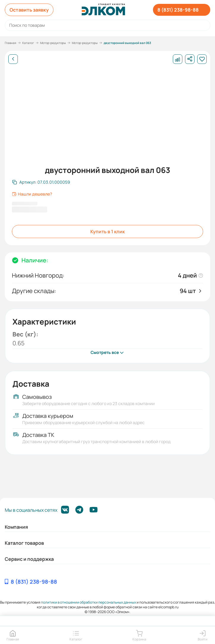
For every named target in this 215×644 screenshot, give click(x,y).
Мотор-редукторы (53, 43)
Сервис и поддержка (29, 559)
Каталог (28, 43)
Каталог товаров (24, 543)
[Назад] (13, 59)
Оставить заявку (29, 10)
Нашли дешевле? (32, 194)
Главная (11, 43)
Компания (16, 527)
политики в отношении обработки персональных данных (88, 602)
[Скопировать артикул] (41, 182)
